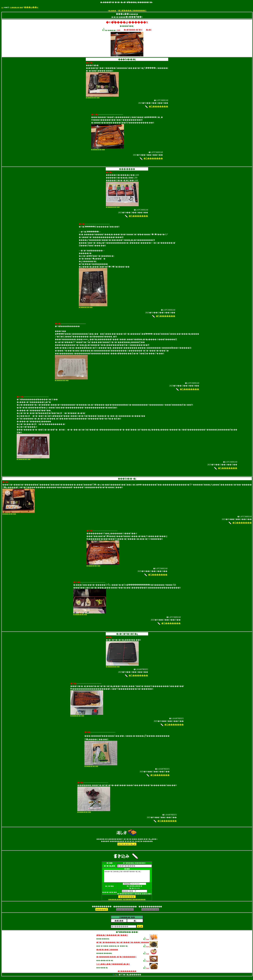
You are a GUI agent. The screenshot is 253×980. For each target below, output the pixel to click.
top (2, 7)
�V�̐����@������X (132, 10)
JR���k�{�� (16, 7)
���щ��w (31, 7)
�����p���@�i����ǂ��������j (127, 902)
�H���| (112, 11)
